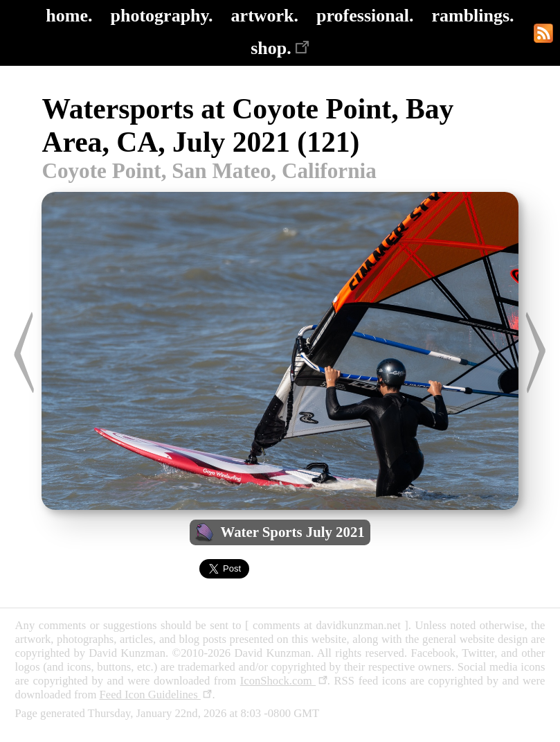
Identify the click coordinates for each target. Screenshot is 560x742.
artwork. (265, 16)
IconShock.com (284, 681)
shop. (280, 48)
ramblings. (472, 16)
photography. (162, 16)
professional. (365, 16)
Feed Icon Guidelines (156, 695)
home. (69, 16)
